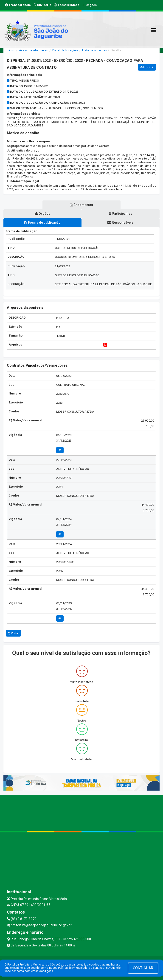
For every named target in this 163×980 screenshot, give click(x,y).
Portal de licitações (65, 50)
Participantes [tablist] (121, 214)
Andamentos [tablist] (81, 205)
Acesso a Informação (34, 50)
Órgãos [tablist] (42, 214)
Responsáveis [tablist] (120, 223)
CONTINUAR (143, 968)
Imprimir (147, 67)
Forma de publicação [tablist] (42, 223)
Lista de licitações (94, 50)
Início (11, 50)
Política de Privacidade (73, 968)
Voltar (13, 633)
